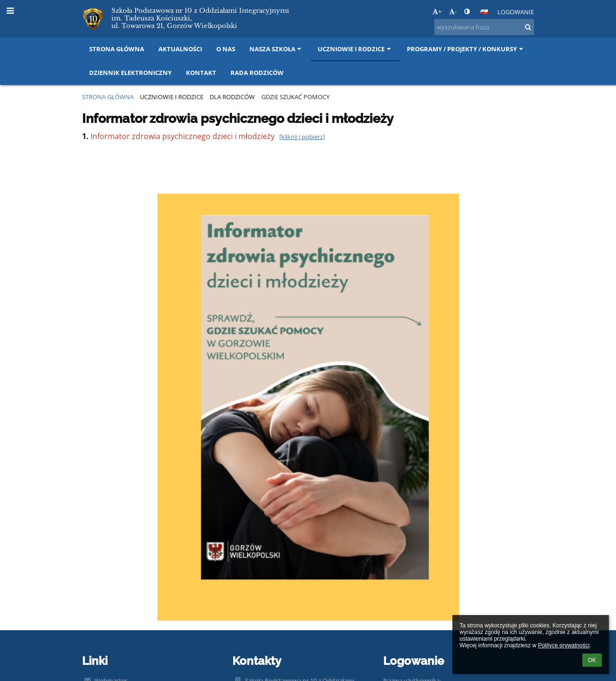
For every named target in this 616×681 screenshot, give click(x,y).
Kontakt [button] (201, 73)
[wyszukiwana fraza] (484, 27)
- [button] (453, 11)
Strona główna (108, 97)
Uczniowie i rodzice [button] (355, 49)
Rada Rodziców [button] (257, 73)
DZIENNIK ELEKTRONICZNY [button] (130, 73)
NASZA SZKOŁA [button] (276, 49)
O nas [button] (226, 49)
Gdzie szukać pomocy (295, 97)
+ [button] (437, 11)
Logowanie (516, 12)
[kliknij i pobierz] (302, 137)
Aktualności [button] (180, 49)
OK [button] (592, 660)
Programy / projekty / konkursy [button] (466, 49)
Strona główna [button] (117, 49)
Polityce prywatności (564, 645)
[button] (484, 12)
